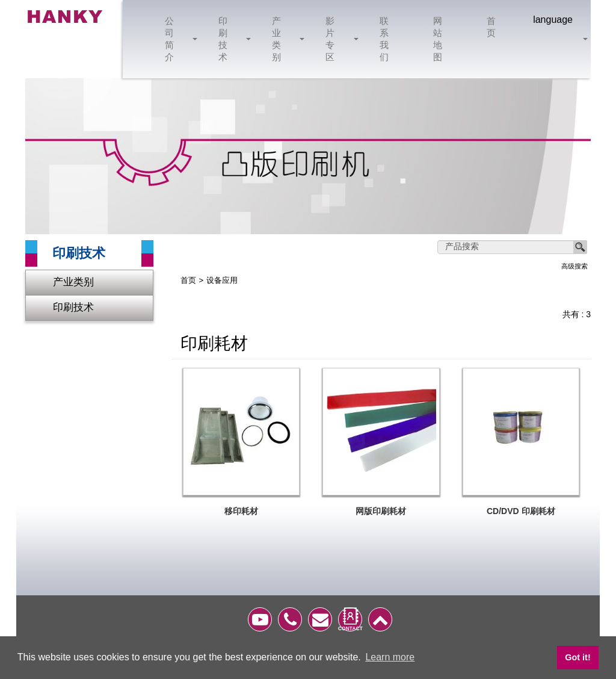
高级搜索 (574, 266)
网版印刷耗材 (381, 511)
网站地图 (438, 39)
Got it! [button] (577, 657)
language (553, 20)
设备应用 (222, 281)
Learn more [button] (390, 657)
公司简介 (177, 39)
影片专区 (337, 39)
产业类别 (284, 39)
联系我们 (385, 39)
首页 (492, 27)
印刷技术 (230, 39)
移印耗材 (241, 511)
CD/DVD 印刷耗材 (521, 511)
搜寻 (581, 247)
